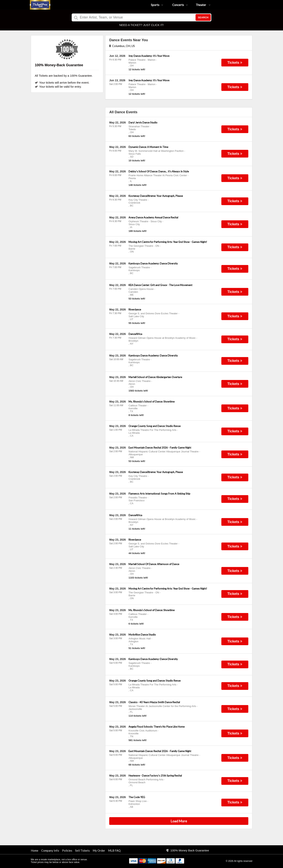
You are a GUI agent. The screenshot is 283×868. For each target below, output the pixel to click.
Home (35, 850)
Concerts (180, 5)
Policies (67, 850)
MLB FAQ (114, 850)
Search (203, 17)
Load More (179, 821)
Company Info (50, 850)
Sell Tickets (82, 850)
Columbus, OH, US (122, 46)
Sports (157, 5)
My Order (99, 850)
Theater (203, 5)
